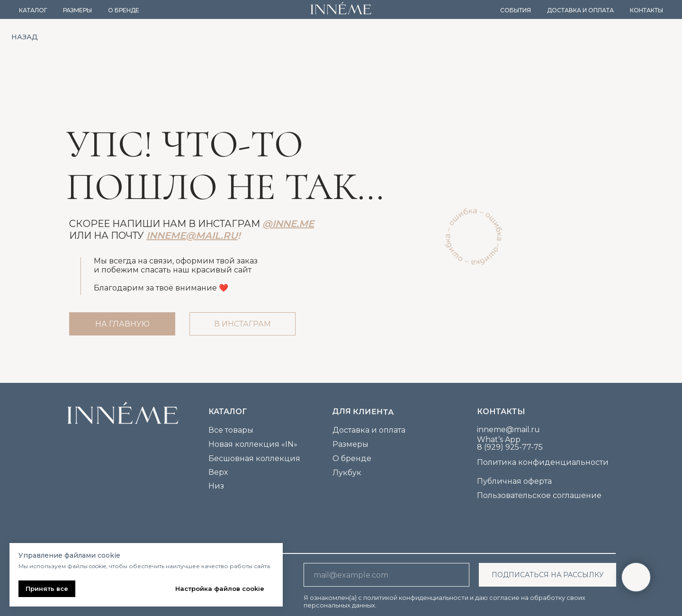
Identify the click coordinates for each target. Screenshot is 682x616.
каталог (228, 412)
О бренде (124, 10)
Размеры (77, 10)
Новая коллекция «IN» (253, 444)
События (516, 10)
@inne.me (288, 224)
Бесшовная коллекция (254, 458)
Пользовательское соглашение (539, 495)
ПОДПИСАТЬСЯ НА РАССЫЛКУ (548, 575)
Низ (216, 486)
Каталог (33, 10)
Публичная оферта (514, 481)
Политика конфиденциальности (543, 462)
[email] (386, 575)
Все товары (231, 430)
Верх (218, 472)
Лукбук (347, 473)
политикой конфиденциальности (416, 598)
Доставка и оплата (580, 10)
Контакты (646, 10)
